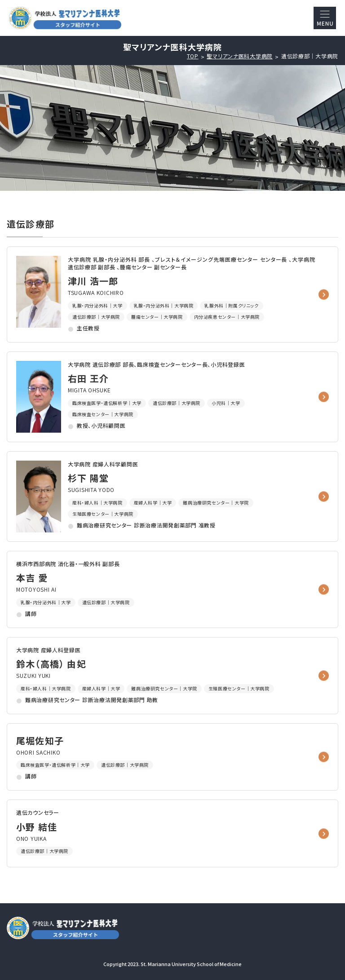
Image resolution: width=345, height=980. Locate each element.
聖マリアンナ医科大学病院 (240, 56)
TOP (193, 56)
